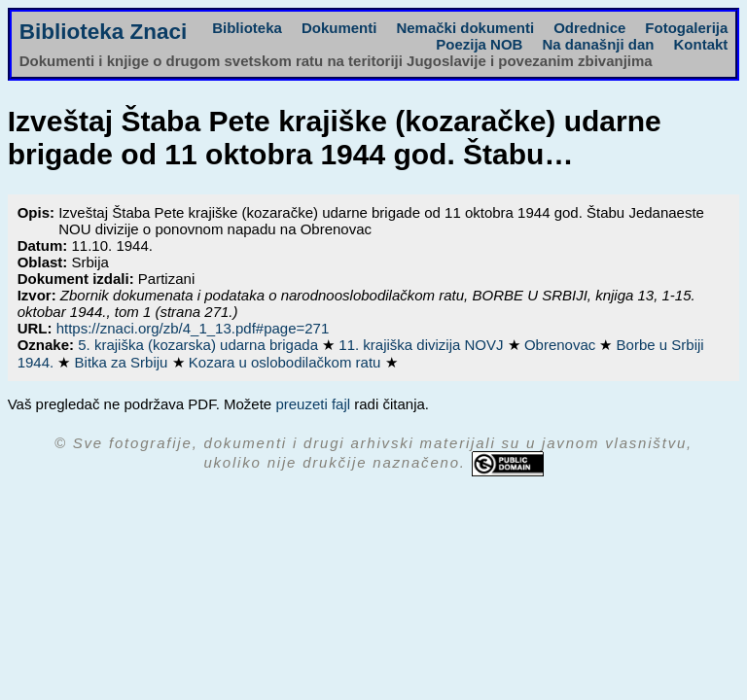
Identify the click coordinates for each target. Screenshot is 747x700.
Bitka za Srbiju (124, 362)
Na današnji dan (598, 44)
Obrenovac (562, 345)
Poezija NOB (479, 44)
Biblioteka (247, 28)
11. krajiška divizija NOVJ (423, 345)
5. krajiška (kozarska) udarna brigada (200, 345)
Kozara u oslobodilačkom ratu (287, 362)
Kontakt (700, 44)
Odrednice (589, 28)
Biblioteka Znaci (104, 32)
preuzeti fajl (313, 404)
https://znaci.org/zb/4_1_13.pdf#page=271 (193, 328)
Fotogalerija (686, 28)
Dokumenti (339, 28)
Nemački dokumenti (465, 28)
